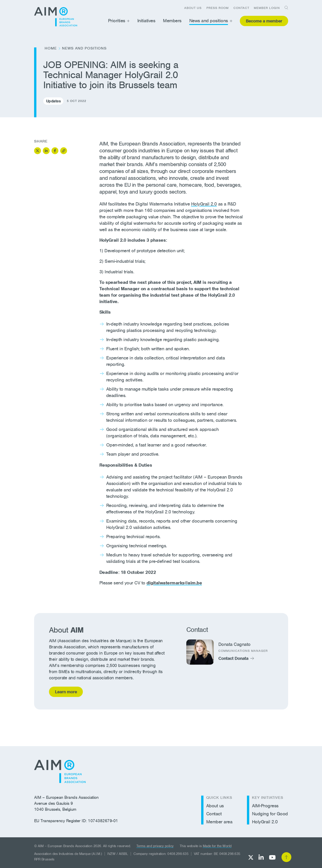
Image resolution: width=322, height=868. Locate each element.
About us (193, 8)
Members (172, 21)
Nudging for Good (270, 814)
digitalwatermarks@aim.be (174, 583)
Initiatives (146, 21)
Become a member (264, 21)
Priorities (117, 21)
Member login (267, 8)
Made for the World (217, 846)
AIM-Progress (265, 806)
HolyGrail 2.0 (204, 204)
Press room (218, 8)
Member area (219, 822)
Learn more (66, 693)
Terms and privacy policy (155, 846)
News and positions (209, 21)
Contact (241, 8)
